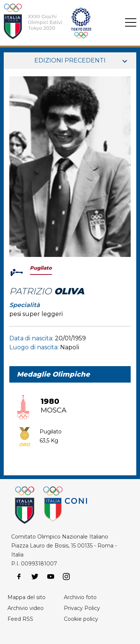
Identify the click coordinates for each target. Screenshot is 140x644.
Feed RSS (20, 619)
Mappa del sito (27, 597)
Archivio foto (80, 597)
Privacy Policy (82, 608)
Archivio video (26, 608)
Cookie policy (81, 619)
